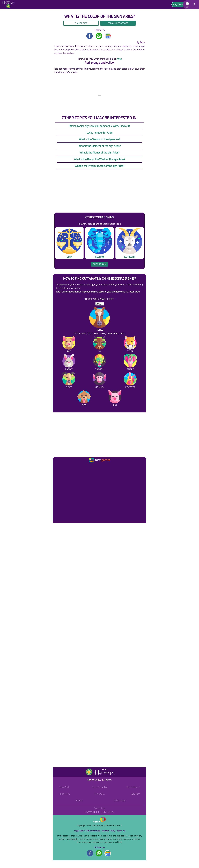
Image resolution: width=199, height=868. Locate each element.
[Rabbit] (69, 363)
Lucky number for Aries (99, 133)
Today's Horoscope (118, 23)
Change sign (81, 23)
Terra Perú (65, 794)
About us (121, 831)
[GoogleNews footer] (108, 853)
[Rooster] (130, 381)
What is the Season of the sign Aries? (99, 139)
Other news (120, 800)
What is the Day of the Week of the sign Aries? (100, 159)
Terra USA (99, 794)
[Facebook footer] (90, 853)
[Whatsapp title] (99, 36)
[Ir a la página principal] (57, 466)
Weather (135, 794)
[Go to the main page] (9, 5)
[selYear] (100, 304)
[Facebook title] (90, 36)
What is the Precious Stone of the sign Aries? (100, 166)
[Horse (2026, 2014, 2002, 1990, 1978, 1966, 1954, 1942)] (99, 321)
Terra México (133, 787)
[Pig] (115, 399)
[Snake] (130, 363)
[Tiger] (130, 345)
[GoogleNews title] (108, 36)
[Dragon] (99, 363)
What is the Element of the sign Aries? (100, 146)
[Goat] (69, 381)
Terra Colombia (100, 787)
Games (79, 800)
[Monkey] (99, 381)
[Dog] (84, 399)
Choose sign (99, 264)
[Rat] (69, 345)
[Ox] (99, 345)
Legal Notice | (81, 831)
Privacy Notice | (94, 831)
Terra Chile (65, 787)
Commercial (92, 812)
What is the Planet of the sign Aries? (100, 152)
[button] (187, 5)
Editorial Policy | (109, 831)
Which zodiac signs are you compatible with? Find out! (100, 126)
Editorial (109, 812)
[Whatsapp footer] (99, 853)
